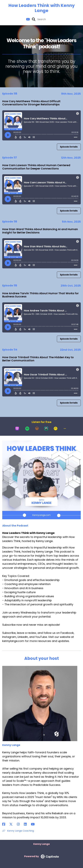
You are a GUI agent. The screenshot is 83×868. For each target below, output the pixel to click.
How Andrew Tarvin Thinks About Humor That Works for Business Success (40, 295)
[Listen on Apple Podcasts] (17, 429)
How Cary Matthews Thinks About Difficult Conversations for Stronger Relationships (31, 103)
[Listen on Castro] (46, 429)
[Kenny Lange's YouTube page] (35, 824)
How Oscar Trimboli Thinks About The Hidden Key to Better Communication (38, 359)
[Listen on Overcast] (37, 429)
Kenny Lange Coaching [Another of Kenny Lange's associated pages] (18, 831)
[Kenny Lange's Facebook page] (5, 824)
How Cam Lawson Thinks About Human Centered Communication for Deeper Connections (36, 167)
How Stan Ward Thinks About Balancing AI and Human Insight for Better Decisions (40, 231)
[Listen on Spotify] (27, 429)
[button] (65, 429)
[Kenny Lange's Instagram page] (20, 824)
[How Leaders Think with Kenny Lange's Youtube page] (28, 19)
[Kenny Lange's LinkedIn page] (27, 824)
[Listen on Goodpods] (56, 429)
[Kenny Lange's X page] (13, 824)
